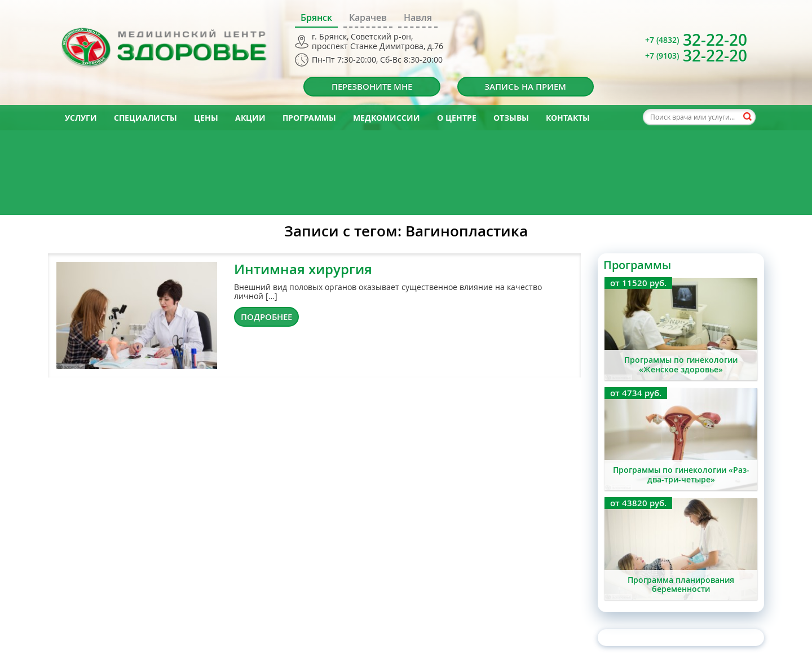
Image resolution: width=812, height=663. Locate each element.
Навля (418, 17)
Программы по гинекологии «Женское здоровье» (681, 365)
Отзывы (511, 118)
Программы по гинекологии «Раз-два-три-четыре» (681, 475)
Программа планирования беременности (681, 585)
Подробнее (266, 317)
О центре (457, 118)
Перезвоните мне (372, 87)
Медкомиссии (387, 118)
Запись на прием (525, 87)
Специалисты (145, 118)
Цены (206, 118)
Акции (250, 118)
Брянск (316, 17)
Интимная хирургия (303, 269)
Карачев (368, 17)
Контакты (568, 118)
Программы (309, 118)
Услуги (81, 118)
